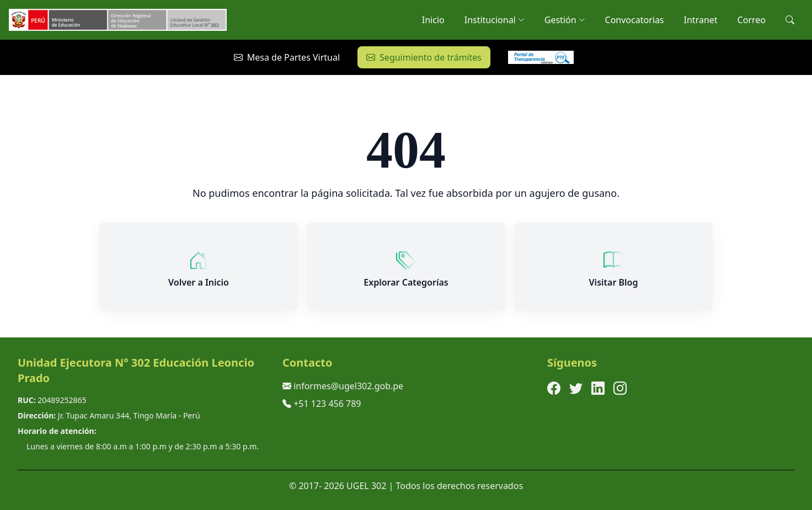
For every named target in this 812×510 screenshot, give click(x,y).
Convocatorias (635, 20)
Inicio (433, 20)
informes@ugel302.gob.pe (348, 386)
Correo (752, 20)
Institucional (495, 20)
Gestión (565, 20)
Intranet (701, 20)
